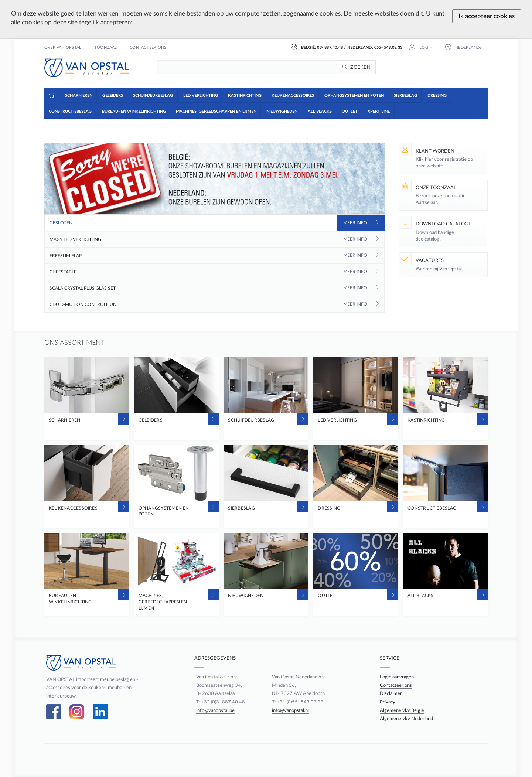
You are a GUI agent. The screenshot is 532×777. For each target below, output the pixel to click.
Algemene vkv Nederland (407, 719)
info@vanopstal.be (213, 710)
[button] (78, 95)
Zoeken (360, 67)
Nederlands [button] (468, 48)
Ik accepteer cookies (487, 16)
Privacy (388, 702)
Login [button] (425, 48)
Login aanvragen (398, 677)
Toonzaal (106, 48)
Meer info (355, 223)
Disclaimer (392, 693)
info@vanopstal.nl (290, 710)
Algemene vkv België (403, 710)
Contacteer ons (148, 48)
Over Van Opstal (63, 48)
